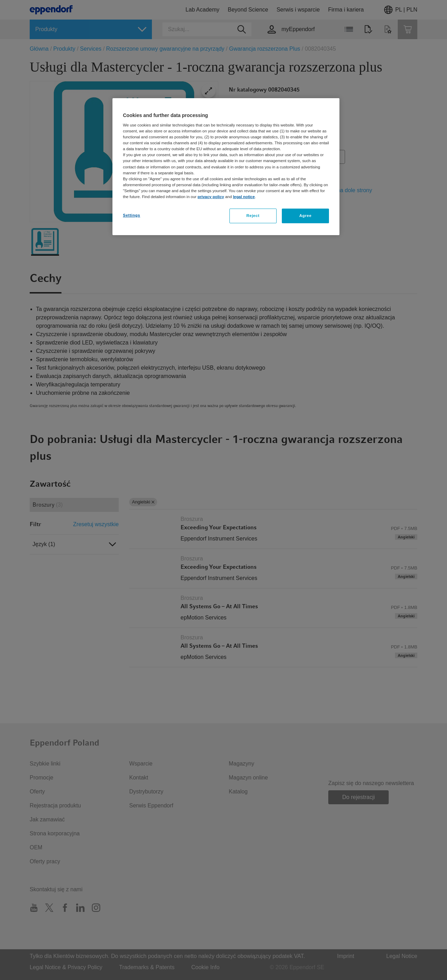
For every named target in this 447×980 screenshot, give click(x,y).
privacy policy (211, 197)
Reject (253, 216)
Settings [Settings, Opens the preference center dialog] (131, 215)
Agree (305, 216)
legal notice (244, 197)
